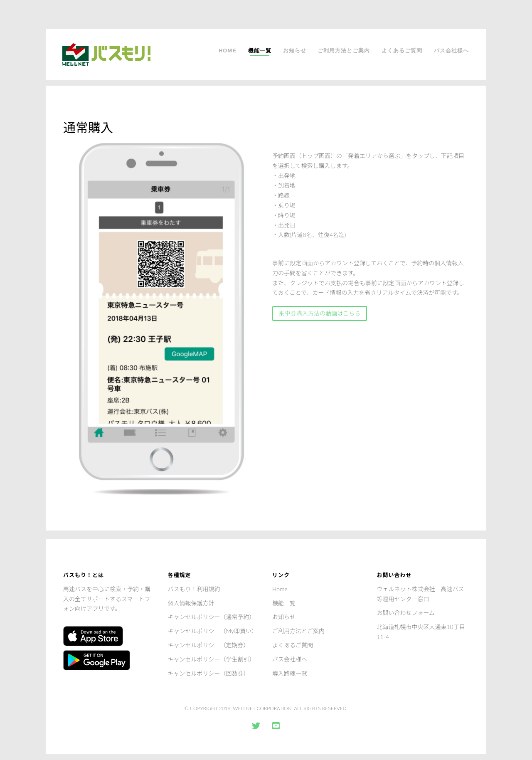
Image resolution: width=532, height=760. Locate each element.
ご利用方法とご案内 (344, 51)
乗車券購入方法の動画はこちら (320, 313)
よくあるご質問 (402, 51)
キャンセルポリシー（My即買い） (213, 631)
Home (228, 51)
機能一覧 (260, 51)
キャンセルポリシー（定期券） (209, 645)
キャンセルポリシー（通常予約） (212, 617)
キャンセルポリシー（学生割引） (212, 659)
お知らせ (295, 51)
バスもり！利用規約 (194, 589)
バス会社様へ (451, 51)
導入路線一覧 (290, 673)
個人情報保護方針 (191, 603)
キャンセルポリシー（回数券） (209, 673)
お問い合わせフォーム (406, 613)
